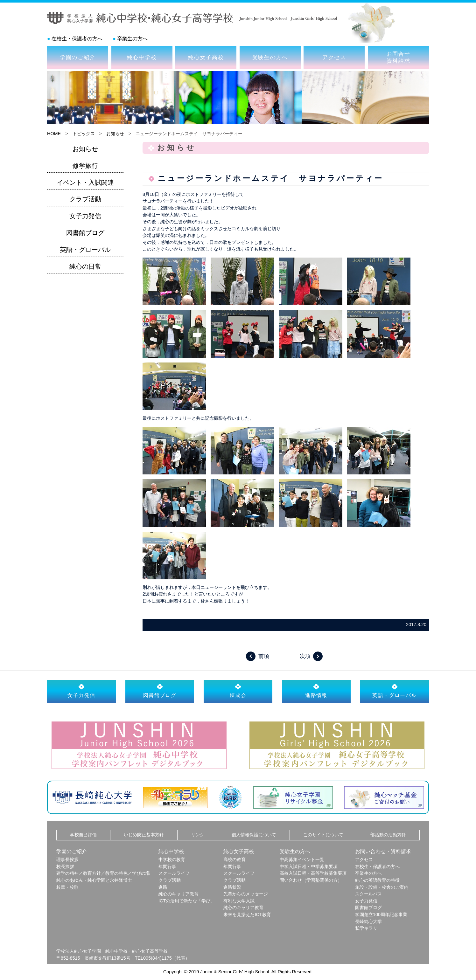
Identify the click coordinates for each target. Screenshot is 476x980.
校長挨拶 (65, 866)
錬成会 (238, 691)
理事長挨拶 (67, 859)
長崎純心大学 (368, 921)
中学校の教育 (172, 859)
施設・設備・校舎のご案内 (382, 887)
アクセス (334, 57)
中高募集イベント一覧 (302, 859)
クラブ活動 (85, 199)
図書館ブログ (85, 233)
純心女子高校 (206, 57)
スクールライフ (174, 873)
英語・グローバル (85, 250)
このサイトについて (323, 835)
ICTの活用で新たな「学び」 (187, 901)
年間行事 (167, 866)
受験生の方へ (270, 57)
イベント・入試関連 (85, 183)
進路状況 (232, 887)
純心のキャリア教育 (178, 894)
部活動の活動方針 (388, 835)
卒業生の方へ (132, 39)
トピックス (84, 134)
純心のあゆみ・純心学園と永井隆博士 (94, 880)
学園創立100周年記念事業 (381, 914)
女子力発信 (85, 216)
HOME (54, 134)
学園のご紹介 (78, 57)
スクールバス (368, 894)
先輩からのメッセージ (246, 894)
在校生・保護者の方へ (77, 39)
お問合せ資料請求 (399, 57)
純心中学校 (142, 57)
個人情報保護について (254, 835)
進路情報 (316, 691)
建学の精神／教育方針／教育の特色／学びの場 (103, 873)
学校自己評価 (83, 835)
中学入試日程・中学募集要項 (309, 866)
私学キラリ (366, 928)
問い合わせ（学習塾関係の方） (311, 880)
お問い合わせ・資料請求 (383, 851)
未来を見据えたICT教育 (247, 914)
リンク (198, 835)
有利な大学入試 (239, 901)
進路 (163, 887)
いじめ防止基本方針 (144, 835)
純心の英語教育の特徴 (377, 880)
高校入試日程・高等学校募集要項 (313, 873)
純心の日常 (85, 266)
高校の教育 (234, 859)
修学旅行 (85, 166)
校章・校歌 (67, 887)
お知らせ (115, 134)
